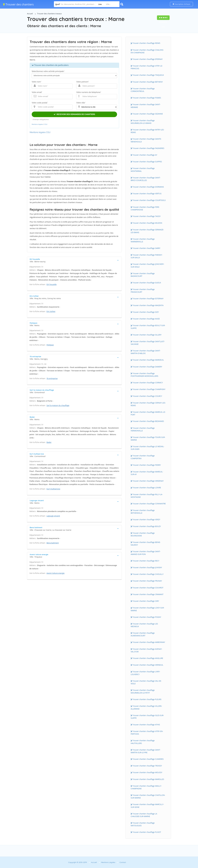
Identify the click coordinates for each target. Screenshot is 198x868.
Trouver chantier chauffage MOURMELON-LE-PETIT (143, 691)
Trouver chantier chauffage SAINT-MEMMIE (146, 106)
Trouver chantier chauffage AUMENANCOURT (143, 634)
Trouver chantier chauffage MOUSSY (147, 772)
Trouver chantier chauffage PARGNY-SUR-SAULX (147, 256)
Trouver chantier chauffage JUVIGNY (147, 567)
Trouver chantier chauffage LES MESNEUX (144, 625)
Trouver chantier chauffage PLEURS (147, 699)
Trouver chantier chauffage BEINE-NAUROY (146, 544)
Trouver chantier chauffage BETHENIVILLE (143, 512)
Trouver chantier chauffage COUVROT (148, 588)
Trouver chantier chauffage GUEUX (147, 283)
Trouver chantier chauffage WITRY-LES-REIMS (147, 131)
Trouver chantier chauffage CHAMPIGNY (149, 389)
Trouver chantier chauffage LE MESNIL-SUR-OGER (147, 448)
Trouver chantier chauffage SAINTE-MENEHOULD (146, 140)
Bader (49, 442)
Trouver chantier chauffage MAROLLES (148, 779)
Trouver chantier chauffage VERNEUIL (148, 665)
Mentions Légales (108, 862)
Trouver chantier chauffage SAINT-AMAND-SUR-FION (146, 553)
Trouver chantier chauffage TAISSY (146, 216)
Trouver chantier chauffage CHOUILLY (148, 574)
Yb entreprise (52, 378)
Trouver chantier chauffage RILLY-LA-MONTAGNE (147, 496)
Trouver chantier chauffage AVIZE (146, 319)
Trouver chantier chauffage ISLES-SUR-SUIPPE (147, 717)
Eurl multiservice (53, 489)
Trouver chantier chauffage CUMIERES (148, 759)
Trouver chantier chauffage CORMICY (148, 383)
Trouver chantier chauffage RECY (146, 561)
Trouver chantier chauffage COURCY (147, 396)
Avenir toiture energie (56, 573)
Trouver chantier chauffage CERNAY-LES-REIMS (148, 404)
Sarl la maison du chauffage (58, 405)
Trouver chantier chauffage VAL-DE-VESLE (146, 682)
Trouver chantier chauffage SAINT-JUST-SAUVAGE (148, 343)
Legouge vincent (53, 516)
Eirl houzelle (52, 284)
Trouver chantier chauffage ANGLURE (148, 658)
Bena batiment (53, 543)
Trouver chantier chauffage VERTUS (147, 194)
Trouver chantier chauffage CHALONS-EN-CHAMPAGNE (147, 51)
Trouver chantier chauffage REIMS (146, 43)
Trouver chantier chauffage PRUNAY (147, 581)
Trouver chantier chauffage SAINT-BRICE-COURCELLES (146, 179)
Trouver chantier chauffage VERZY (146, 520)
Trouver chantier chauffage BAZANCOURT (143, 275)
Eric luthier (51, 311)
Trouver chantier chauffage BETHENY (148, 82)
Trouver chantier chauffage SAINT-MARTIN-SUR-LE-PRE (146, 751)
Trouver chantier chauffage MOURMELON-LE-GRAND (143, 122)
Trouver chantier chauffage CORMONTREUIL (143, 90)
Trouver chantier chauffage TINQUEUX (148, 75)
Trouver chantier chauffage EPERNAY (147, 59)
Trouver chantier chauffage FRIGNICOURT (143, 291)
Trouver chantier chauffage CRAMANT (148, 594)
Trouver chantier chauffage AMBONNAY (149, 642)
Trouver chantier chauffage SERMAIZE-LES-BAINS (147, 231)
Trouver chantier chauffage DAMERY (147, 367)
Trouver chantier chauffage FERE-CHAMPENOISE (145, 208)
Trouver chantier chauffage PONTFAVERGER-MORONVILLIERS (144, 375)
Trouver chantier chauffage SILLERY (147, 335)
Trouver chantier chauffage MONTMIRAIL (143, 170)
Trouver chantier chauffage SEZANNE (148, 114)
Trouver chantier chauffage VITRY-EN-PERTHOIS (147, 733)
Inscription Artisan (181, 4)
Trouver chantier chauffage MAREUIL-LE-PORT (148, 413)
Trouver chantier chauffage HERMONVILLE (143, 429)
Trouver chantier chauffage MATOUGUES (143, 824)
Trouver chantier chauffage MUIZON (147, 223)
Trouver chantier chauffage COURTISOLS (149, 200)
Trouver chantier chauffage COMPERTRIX (143, 457)
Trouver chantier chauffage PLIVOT (147, 832)
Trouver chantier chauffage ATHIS (146, 725)
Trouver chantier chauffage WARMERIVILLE (143, 240)
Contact (123, 862)
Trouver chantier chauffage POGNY (147, 617)
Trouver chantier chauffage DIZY (146, 312)
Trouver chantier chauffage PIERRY (147, 465)
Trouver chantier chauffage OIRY (146, 601)
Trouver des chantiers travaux (49, 14)
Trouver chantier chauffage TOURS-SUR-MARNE (148, 439)
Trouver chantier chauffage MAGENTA (148, 305)
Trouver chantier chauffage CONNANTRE (149, 504)
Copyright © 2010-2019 (77, 862)
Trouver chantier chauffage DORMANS (148, 187)
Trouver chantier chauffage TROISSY (147, 766)
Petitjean (50, 345)
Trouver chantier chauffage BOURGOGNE (143, 534)
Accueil (30, 14)
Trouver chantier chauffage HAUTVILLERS (143, 742)
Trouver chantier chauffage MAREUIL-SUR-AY (147, 473)
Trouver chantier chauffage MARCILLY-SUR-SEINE (147, 806)
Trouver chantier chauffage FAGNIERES (148, 148)
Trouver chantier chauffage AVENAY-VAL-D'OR (146, 650)
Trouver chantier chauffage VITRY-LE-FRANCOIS (147, 67)
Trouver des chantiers (18, 4)
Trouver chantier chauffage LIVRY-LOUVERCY (145, 673)
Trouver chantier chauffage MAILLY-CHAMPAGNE (146, 787)
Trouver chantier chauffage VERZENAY (148, 481)
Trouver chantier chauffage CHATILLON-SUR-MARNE (148, 796)
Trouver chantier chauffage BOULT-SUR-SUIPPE (148, 327)
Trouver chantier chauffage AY (145, 155)
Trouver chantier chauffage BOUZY (147, 526)
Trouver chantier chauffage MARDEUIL (148, 360)
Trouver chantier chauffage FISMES (147, 98)
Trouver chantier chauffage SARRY (146, 248)
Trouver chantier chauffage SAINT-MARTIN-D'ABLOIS (146, 352)
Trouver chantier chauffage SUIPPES (147, 162)
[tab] (74, 260)
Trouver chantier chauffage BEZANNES (148, 421)
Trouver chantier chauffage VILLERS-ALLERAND (146, 707)
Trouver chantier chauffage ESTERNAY (148, 299)
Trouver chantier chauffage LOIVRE (147, 488)
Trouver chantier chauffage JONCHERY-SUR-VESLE (147, 265)
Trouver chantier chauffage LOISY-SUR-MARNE (147, 609)
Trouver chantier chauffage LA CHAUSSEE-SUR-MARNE (144, 815)
